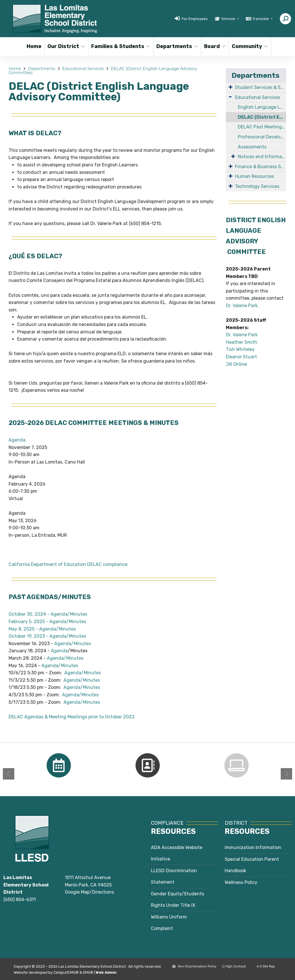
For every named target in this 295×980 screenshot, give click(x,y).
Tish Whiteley (240, 349)
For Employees (195, 19)
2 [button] (152, 786)
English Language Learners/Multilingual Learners (262, 107)
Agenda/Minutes (73, 644)
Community (249, 46)
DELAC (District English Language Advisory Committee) (262, 117)
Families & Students (119, 46)
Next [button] (286, 774)
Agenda (17, 440)
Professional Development (262, 137)
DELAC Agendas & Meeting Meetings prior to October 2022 (72, 717)
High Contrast (236, 966)
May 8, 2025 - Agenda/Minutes (42, 629)
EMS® (88, 972)
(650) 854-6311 (20, 900)
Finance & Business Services (261, 167)
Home (34, 46)
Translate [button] (261, 19)
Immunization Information (253, 847)
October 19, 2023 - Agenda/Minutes (47, 636)
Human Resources (254, 176)
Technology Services (257, 186)
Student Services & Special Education (261, 87)
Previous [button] (9, 774)
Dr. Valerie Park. (243, 306)
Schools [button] (229, 19)
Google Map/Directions (89, 892)
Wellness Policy (241, 882)
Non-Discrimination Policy (194, 966)
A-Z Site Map (263, 966)
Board (215, 46)
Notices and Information (262, 157)
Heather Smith (242, 342)
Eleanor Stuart (241, 357)
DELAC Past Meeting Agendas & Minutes (262, 127)
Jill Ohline (236, 364)
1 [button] (143, 786)
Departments (176, 46)
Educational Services (83, 69)
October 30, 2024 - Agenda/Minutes (48, 614)
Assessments (252, 147)
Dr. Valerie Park (242, 335)
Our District (66, 46)
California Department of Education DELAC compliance (68, 564)
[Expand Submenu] (231, 87)
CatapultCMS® (66, 972)
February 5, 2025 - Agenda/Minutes (47, 622)
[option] (59, 765)
